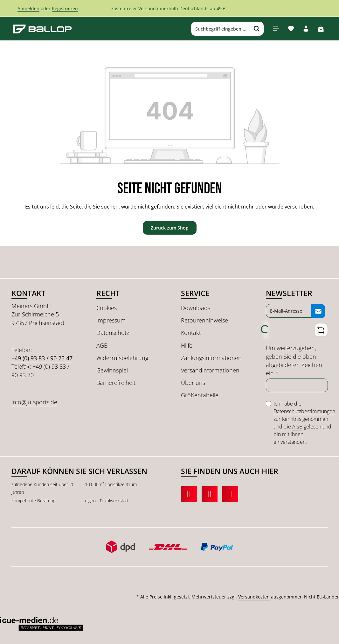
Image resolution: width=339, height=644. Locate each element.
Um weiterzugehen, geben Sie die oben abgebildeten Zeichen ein (294, 361)
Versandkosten (254, 597)
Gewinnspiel (112, 371)
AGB (102, 345)
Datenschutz (113, 333)
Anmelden (28, 8)
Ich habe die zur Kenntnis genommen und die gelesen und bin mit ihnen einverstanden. (304, 423)
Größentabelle (200, 395)
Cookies (107, 308)
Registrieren (65, 8)
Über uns (193, 383)
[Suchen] (256, 29)
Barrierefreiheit (116, 383)
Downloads (196, 308)
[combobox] (220, 29)
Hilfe (187, 345)
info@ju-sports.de (34, 402)
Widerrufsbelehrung (122, 358)
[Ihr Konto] (306, 29)
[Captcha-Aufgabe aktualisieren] (321, 330)
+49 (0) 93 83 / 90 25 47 (42, 358)
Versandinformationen (210, 371)
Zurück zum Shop (170, 228)
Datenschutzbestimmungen (304, 412)
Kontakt (191, 333)
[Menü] (276, 29)
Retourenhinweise (204, 321)
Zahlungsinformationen (211, 358)
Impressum (111, 321)
